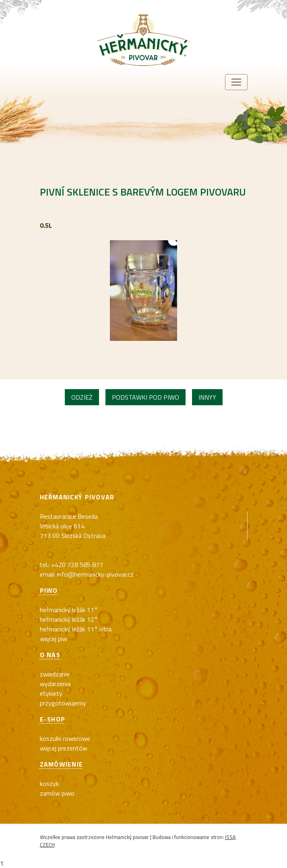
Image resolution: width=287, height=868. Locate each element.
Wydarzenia (55, 684)
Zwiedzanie (55, 674)
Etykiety (51, 693)
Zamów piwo (57, 793)
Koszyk (49, 783)
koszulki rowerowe (65, 738)
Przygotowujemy (63, 703)
